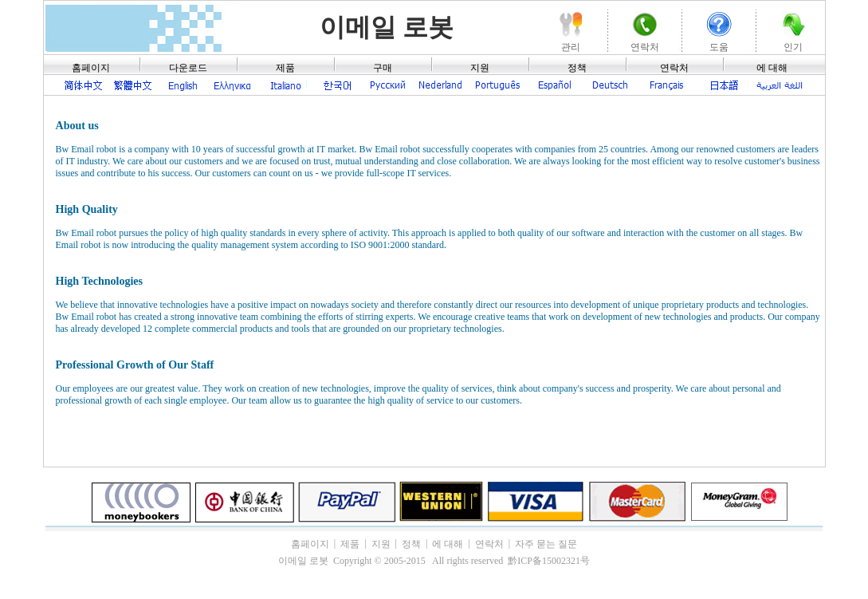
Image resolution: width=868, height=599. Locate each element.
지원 (480, 68)
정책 (577, 68)
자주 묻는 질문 (546, 544)
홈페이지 (91, 68)
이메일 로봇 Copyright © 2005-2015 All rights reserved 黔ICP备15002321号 (434, 561)
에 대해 (772, 68)
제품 (285, 68)
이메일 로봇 (387, 27)
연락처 (674, 68)
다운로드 (188, 68)
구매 (383, 68)
